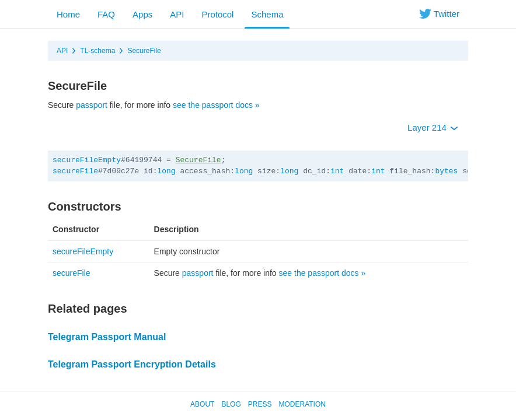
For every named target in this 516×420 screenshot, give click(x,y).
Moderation (302, 404)
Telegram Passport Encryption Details (132, 364)
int (337, 171)
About (202, 404)
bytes (446, 171)
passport (92, 105)
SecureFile (144, 51)
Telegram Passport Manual (107, 337)
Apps (142, 14)
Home (68, 14)
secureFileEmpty (87, 160)
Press (260, 404)
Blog (231, 404)
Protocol (217, 14)
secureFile (75, 171)
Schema (267, 14)
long (166, 171)
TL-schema (97, 51)
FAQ (106, 14)
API (177, 14)
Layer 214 (433, 127)
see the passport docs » (216, 105)
